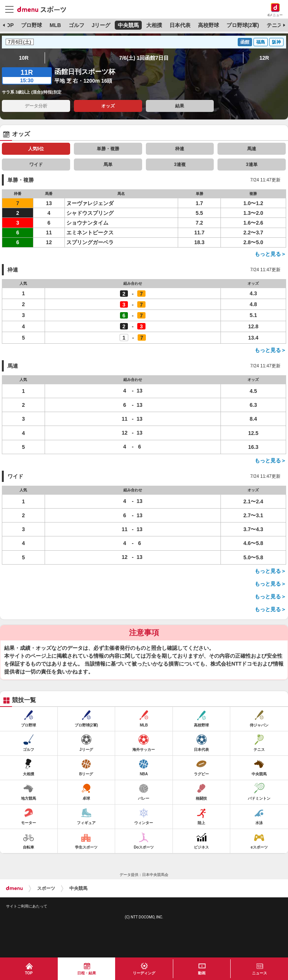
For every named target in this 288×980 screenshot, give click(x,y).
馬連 (252, 149)
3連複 (180, 165)
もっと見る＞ (270, 254)
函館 (245, 42)
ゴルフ (76, 25)
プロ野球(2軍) (243, 25)
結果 (180, 106)
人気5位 (36, 149)
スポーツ (46, 888)
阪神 (276, 42)
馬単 (108, 165)
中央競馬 (128, 25)
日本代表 (180, 25)
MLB (55, 25)
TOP (8, 25)
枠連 (180, 149)
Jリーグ (101, 25)
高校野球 (208, 25)
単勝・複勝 (108, 149)
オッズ (108, 106)
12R (264, 58)
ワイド (36, 165)
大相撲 (154, 25)
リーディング (144, 973)
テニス (274, 25)
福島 (261, 42)
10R (24, 58)
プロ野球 (31, 25)
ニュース (259, 973)
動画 (202, 973)
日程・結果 (87, 973)
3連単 (252, 165)
